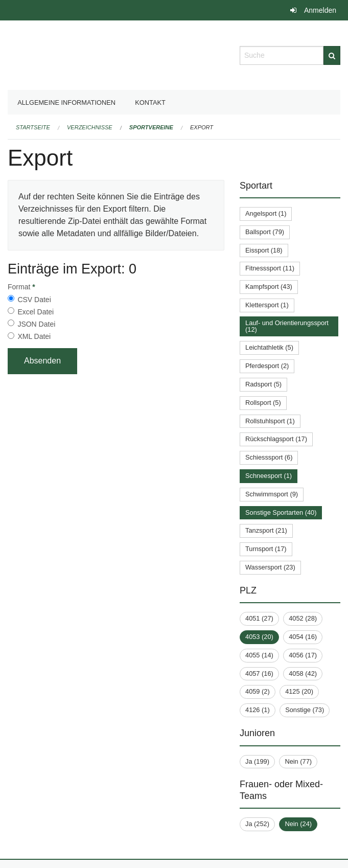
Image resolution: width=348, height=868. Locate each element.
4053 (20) (259, 637)
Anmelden (320, 10)
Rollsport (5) (263, 403)
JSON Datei (36, 324)
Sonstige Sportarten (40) (281, 512)
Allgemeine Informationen (66, 102)
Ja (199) (257, 761)
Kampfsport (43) (269, 287)
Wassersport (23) (270, 567)
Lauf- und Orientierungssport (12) (287, 326)
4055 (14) (259, 655)
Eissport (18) (264, 250)
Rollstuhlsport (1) (270, 421)
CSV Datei (34, 300)
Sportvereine (151, 127)
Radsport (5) (263, 384)
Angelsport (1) (266, 213)
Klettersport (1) (267, 305)
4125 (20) (299, 691)
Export (202, 127)
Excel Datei (36, 312)
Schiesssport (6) (269, 457)
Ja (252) (257, 824)
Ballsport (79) (265, 232)
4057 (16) (259, 673)
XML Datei (34, 336)
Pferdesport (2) (267, 366)
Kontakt (150, 102)
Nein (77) (298, 761)
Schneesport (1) (269, 476)
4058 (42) (303, 673)
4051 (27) (259, 618)
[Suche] (332, 55)
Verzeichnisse (90, 127)
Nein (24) (298, 824)
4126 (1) (258, 710)
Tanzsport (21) (266, 530)
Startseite (33, 127)
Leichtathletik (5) (269, 347)
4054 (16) (303, 637)
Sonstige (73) (305, 710)
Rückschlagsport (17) (276, 439)
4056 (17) (303, 655)
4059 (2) (258, 691)
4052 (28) (303, 618)
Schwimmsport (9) (272, 494)
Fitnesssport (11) (270, 268)
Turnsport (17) (266, 549)
